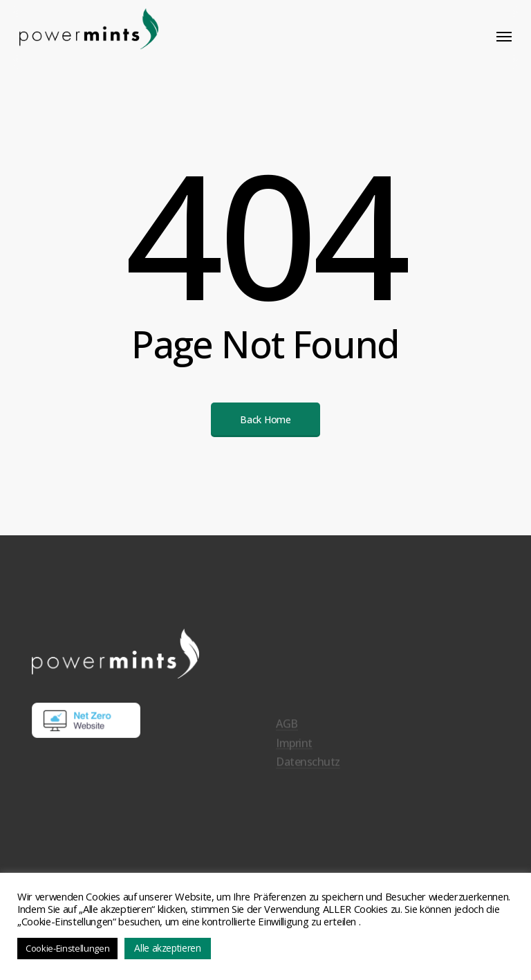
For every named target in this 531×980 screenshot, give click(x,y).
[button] (504, 36)
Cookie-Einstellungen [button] (67, 948)
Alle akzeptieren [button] (168, 948)
